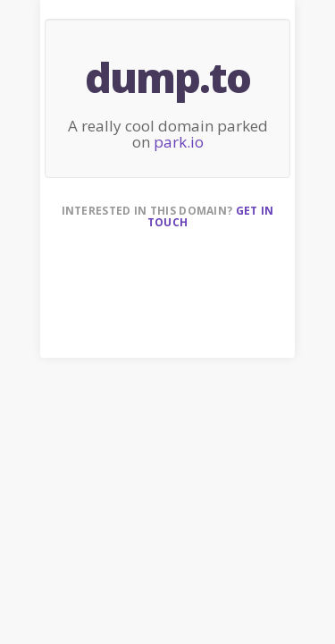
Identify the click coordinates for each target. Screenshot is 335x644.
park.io (179, 142)
